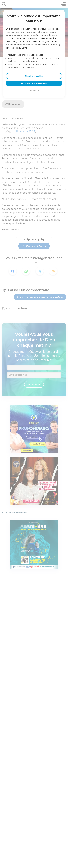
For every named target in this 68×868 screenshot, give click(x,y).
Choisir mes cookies (34, 76)
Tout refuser (34, 91)
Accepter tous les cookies (34, 83)
